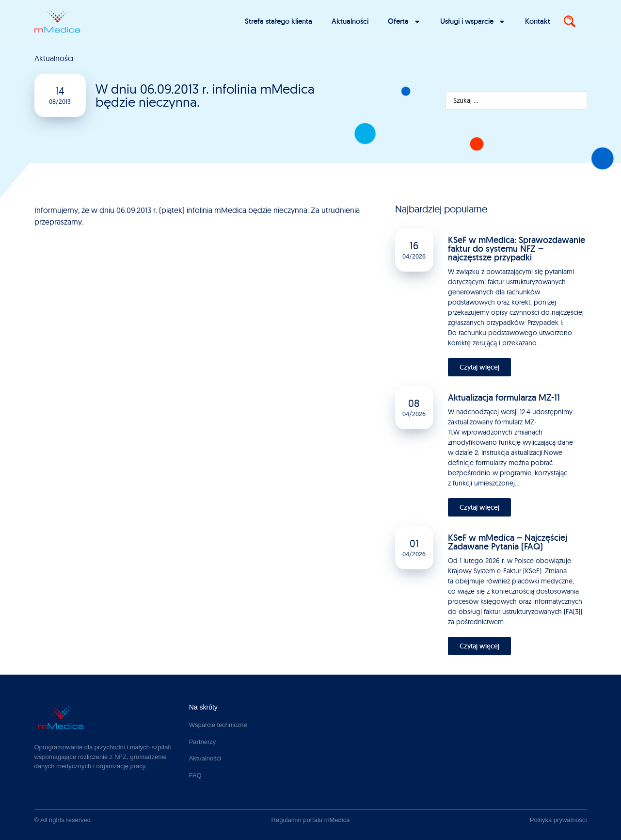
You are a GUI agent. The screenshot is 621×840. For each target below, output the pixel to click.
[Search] (570, 21)
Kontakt (538, 21)
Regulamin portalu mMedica (311, 820)
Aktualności (350, 21)
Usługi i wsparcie (473, 22)
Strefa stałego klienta (279, 21)
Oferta (404, 22)
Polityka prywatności (558, 820)
